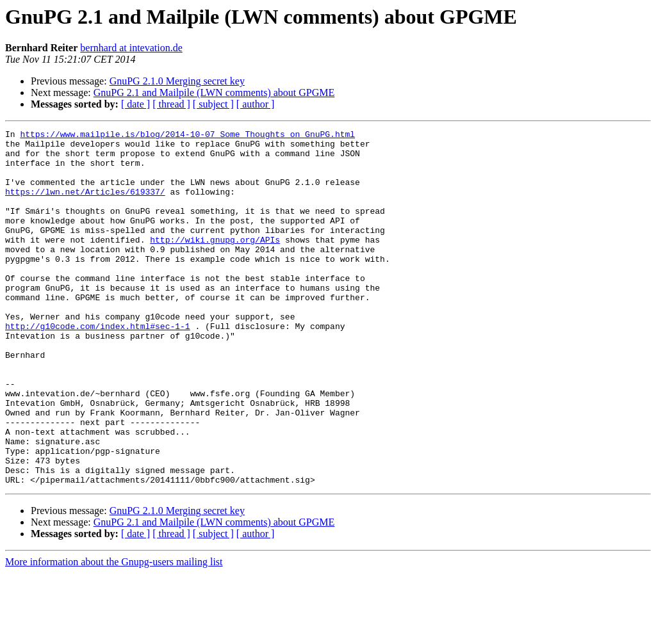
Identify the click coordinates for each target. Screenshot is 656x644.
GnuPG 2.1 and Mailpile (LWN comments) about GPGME (214, 93)
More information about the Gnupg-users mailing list (114, 633)
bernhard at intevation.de (131, 48)
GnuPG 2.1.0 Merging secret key (177, 81)
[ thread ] (171, 104)
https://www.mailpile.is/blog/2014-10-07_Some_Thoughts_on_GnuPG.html (187, 136)
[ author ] (256, 104)
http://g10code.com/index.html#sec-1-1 (98, 366)
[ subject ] (213, 104)
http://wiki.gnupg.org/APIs (215, 262)
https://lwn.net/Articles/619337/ (85, 205)
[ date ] (135, 104)
